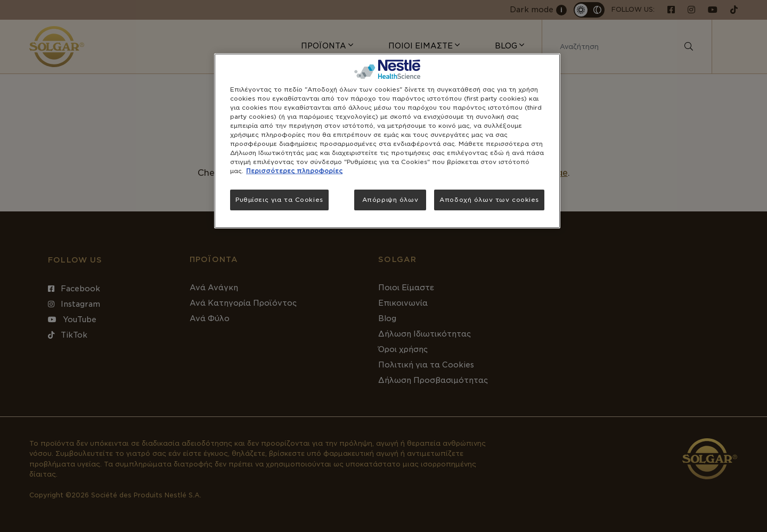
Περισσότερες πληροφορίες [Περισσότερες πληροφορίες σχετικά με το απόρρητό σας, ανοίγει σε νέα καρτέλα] (294, 171)
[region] (387, 141)
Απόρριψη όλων (390, 200)
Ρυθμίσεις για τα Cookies (279, 200)
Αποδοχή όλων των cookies (489, 200)
